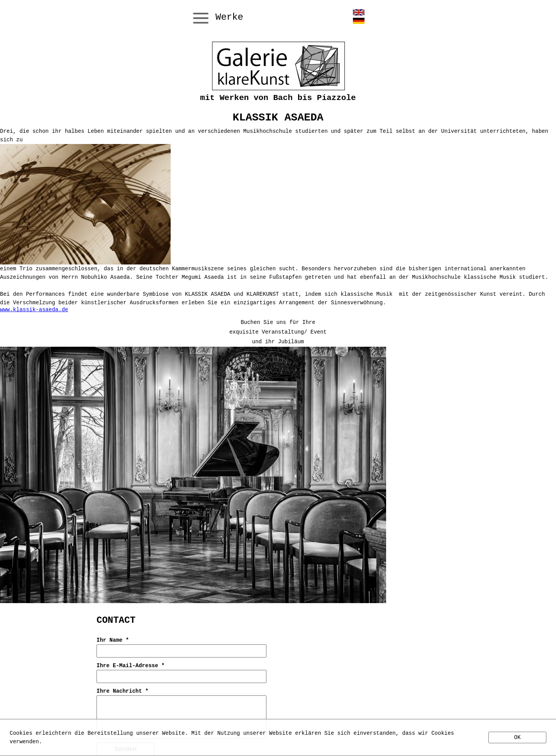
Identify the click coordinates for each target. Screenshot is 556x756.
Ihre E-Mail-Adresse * (131, 666)
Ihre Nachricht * (122, 691)
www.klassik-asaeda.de (34, 310)
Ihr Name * (113, 640)
